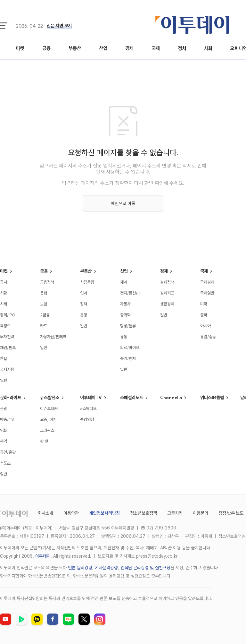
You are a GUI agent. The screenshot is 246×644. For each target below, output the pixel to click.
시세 (4, 304)
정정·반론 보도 (231, 513)
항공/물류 (128, 326)
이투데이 (43, 556)
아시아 (205, 326)
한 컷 (44, 441)
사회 (208, 48)
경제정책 (167, 282)
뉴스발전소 (50, 398)
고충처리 (175, 513)
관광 (4, 408)
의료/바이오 (130, 348)
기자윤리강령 (106, 568)
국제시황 (7, 369)
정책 (84, 304)
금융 (46, 48)
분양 (84, 315)
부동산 (75, 48)
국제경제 (207, 282)
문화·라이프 (11, 398)
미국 (204, 304)
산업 (103, 48)
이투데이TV (91, 398)
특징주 (5, 326)
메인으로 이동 (123, 203)
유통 (124, 337)
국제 (156, 48)
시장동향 (87, 282)
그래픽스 (47, 430)
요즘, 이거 (48, 419)
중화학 (125, 315)
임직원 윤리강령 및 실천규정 (145, 568)
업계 (84, 293)
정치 (182, 48)
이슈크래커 (49, 408)
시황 (4, 293)
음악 (4, 441)
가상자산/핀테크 (53, 337)
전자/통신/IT (131, 293)
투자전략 (7, 337)
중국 (204, 315)
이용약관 (71, 513)
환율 (4, 358)
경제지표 (167, 293)
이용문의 (201, 513)
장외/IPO (8, 315)
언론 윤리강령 (80, 568)
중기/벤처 (128, 358)
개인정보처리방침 (104, 513)
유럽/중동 (208, 337)
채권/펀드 (8, 348)
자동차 (125, 304)
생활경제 (167, 304)
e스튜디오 (88, 408)
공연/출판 (8, 452)
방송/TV (7, 419)
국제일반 (207, 293)
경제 (129, 48)
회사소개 (45, 513)
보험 (44, 304)
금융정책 (47, 282)
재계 (124, 282)
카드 (44, 326)
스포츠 (5, 463)
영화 (4, 430)
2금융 (45, 315)
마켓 (20, 48)
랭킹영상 (87, 419)
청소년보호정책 (143, 513)
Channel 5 (171, 398)
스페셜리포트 (132, 398)
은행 (44, 293)
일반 (4, 380)
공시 (4, 282)
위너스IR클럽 (212, 398)
